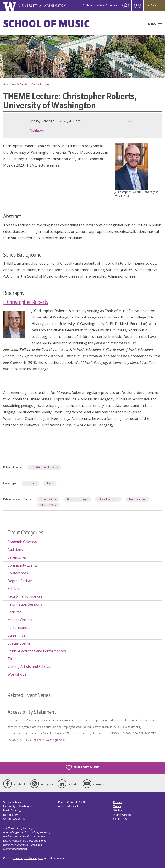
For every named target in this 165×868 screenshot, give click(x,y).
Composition (48, 499)
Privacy (118, 802)
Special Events (19, 643)
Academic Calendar (23, 542)
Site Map (118, 810)
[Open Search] (137, 5)
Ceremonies (17, 557)
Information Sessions (25, 604)
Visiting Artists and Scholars (30, 667)
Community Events (23, 565)
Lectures (31, 483)
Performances (19, 628)
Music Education (108, 499)
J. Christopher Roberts (26, 302)
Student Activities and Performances (37, 651)
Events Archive (40, 84)
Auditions (15, 550)
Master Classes (20, 620)
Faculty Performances (25, 596)
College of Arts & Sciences (100, 5)
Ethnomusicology (77, 499)
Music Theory (48, 505)
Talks (50, 483)
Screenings (16, 635)
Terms (117, 806)
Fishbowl (37, 131)
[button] (131, 166)
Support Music (83, 768)
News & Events (18, 84)
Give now (154, 5)
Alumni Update (122, 815)
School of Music (47, 23)
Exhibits (14, 589)
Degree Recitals (20, 581)
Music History (137, 499)
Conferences (18, 573)
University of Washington (28, 858)
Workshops (17, 674)
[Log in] (126, 5)
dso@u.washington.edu (51, 740)
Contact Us (120, 819)
